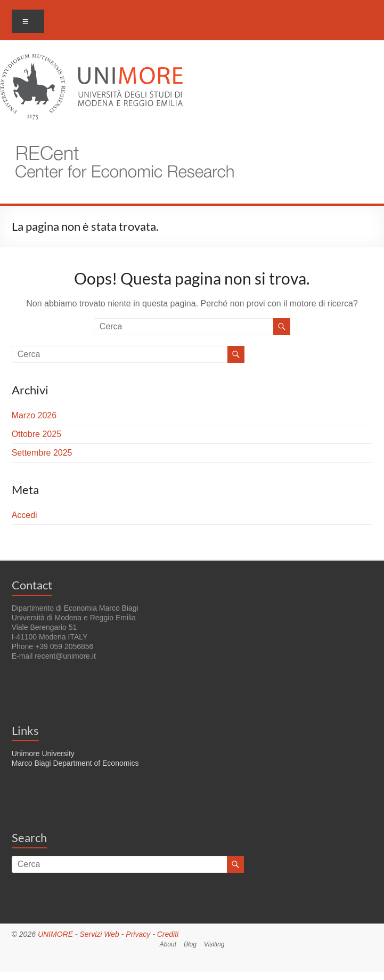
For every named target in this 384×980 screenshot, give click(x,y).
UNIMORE (55, 934)
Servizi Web (99, 934)
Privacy (138, 934)
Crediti (168, 934)
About (168, 944)
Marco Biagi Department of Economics (75, 763)
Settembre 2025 (42, 453)
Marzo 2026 (34, 415)
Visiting (214, 944)
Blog (190, 944)
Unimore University (43, 754)
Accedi (24, 515)
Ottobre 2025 (36, 434)
